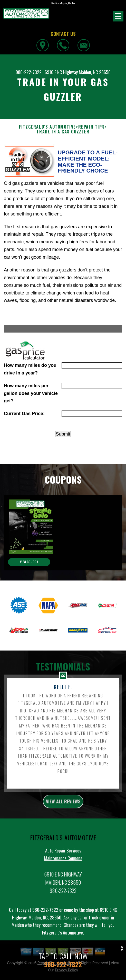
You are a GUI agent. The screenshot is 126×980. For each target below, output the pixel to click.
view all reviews (63, 807)
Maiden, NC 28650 (95, 72)
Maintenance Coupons (63, 864)
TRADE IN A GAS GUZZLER (63, 132)
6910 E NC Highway (61, 72)
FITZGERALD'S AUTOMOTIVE (47, 127)
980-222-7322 (29, 72)
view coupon (29, 568)
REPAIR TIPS (92, 127)
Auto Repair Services (63, 857)
